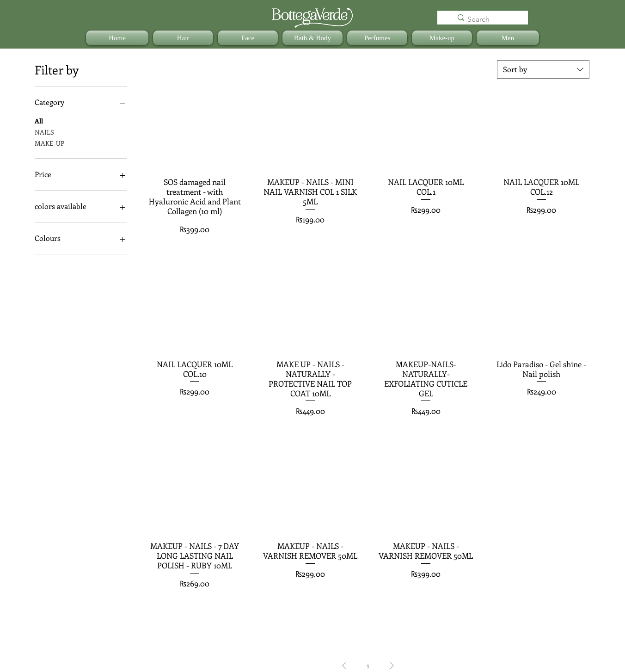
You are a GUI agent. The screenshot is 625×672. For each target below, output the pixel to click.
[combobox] (543, 69)
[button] (183, 38)
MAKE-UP (49, 143)
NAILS (44, 132)
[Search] (488, 19)
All (39, 120)
